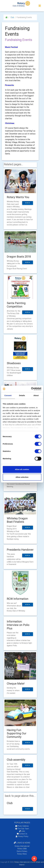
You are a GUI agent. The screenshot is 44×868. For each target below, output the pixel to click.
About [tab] (36, 395)
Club (12, 17)
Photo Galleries (22, 826)
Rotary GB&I (22, 849)
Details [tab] (22, 395)
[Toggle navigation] (40, 6)
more (28, 203)
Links (22, 831)
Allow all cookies (22, 469)
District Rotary (22, 851)
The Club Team (22, 829)
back (28, 809)
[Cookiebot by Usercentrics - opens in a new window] (31, 389)
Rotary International (22, 846)
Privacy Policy (22, 836)
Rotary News (22, 854)
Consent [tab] (8, 395)
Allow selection (22, 477)
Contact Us (22, 834)
